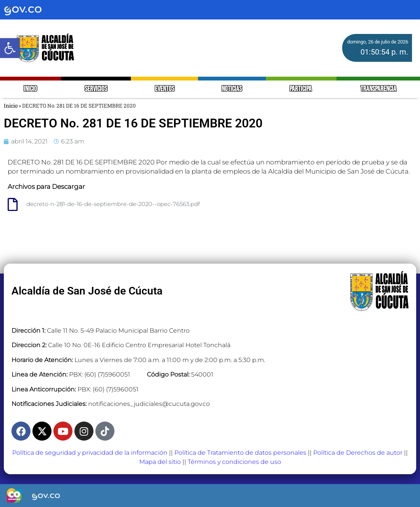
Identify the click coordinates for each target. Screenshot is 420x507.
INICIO (30, 89)
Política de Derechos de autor (358, 453)
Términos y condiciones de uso (234, 462)
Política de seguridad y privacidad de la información (90, 453)
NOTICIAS (232, 89)
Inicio (11, 106)
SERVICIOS (96, 89)
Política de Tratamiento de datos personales (240, 453)
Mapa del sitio (160, 462)
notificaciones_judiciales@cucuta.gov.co (149, 404)
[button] (10, 48)
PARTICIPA (301, 89)
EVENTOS (165, 89)
